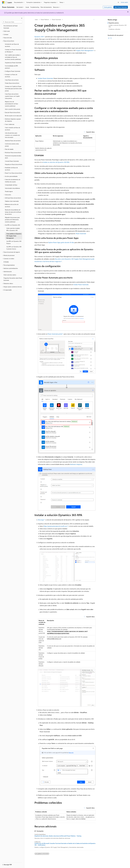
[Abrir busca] (118, 2)
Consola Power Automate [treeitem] (12, 161)
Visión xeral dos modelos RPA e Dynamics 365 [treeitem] (13, 229)
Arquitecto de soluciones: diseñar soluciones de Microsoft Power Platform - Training (58, 836)
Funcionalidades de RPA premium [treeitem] (11, 67)
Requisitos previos (114, 23)
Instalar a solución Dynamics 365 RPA (118, 26)
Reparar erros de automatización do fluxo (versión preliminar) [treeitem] (11, 104)
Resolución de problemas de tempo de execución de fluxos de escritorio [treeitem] (13, 212)
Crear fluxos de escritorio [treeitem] (12, 80)
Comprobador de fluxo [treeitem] (11, 185)
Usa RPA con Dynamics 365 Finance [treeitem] (14, 242)
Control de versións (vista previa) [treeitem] (12, 145)
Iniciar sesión (124, 2)
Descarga (41, 520)
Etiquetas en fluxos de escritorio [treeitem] (14, 164)
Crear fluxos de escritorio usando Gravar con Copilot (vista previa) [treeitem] (12, 96)
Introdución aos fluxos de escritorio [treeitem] (12, 45)
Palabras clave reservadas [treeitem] (12, 201)
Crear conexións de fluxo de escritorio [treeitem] (12, 129)
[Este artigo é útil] (109, 38)
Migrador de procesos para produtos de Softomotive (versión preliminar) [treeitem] (12, 220)
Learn (36, 19)
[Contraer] (22, 18)
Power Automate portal (55, 334)
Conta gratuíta (108, 7)
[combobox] (12, 22)
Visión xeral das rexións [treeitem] (10, 275)
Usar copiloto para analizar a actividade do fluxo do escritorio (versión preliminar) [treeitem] (13, 57)
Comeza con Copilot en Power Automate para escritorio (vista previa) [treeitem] (13, 89)
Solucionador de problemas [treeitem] (12, 188)
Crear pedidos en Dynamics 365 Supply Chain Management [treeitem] (14, 236)
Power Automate (56, 19)
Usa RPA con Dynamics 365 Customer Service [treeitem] (14, 248)
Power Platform (45, 19)
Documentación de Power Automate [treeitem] (11, 27)
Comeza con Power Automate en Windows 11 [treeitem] (13, 51)
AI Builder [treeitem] (6, 262)
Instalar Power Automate (45, 78)
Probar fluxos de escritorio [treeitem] (12, 83)
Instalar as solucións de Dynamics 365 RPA (56, 162)
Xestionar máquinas (76, 464)
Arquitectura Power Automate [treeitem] (13, 63)
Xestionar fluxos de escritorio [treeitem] (13, 141)
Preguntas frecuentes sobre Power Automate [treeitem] (13, 279)
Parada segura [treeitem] (9, 191)
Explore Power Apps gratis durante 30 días (61, 242)
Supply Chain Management (84, 50)
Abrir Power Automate (121, 7)
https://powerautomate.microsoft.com (55, 526)
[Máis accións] (94, 20)
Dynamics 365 (39, 37)
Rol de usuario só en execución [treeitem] (13, 116)
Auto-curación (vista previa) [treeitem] (13, 109)
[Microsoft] (3, 2)
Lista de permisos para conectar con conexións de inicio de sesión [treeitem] (12, 135)
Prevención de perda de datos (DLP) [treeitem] (13, 157)
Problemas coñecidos (114, 29)
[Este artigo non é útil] (111, 38)
